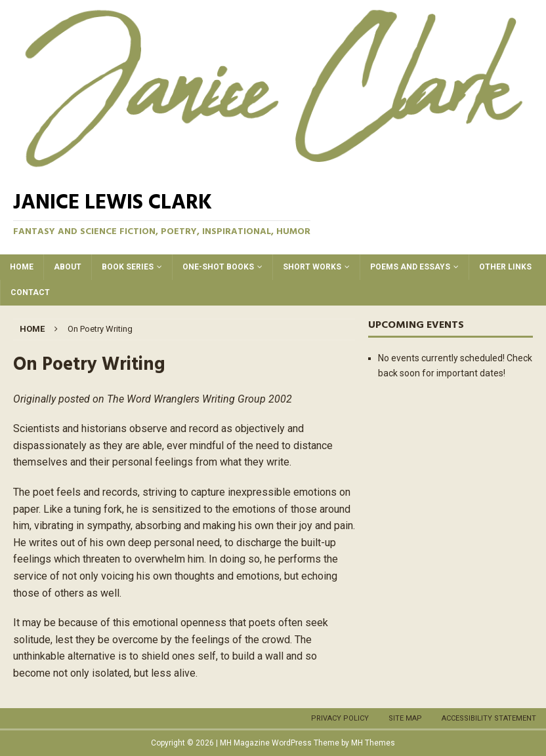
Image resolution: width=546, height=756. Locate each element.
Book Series (128, 267)
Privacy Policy (340, 718)
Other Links (505, 267)
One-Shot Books (218, 267)
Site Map (405, 718)
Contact (30, 292)
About (68, 267)
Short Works (312, 267)
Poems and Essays (410, 267)
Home (22, 267)
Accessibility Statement (489, 718)
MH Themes (373, 743)
